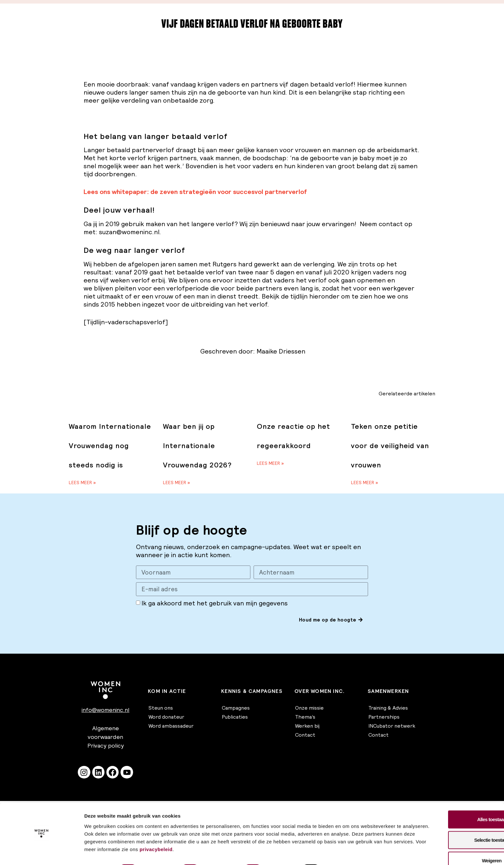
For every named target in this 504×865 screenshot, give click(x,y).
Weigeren (450, 843)
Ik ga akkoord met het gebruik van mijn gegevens (215, 603)
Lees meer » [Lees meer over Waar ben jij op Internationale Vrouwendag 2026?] (176, 483)
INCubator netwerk (392, 726)
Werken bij (307, 726)
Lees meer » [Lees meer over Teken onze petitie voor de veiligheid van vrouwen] (364, 483)
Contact (305, 735)
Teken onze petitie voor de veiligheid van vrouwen (390, 446)
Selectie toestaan (450, 822)
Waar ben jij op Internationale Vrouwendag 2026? (197, 446)
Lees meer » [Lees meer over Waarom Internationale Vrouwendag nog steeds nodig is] (82, 483)
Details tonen (347, 852)
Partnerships (384, 717)
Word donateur (166, 717)
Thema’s (305, 717)
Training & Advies (388, 708)
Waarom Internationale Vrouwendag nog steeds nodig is (110, 446)
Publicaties (235, 717)
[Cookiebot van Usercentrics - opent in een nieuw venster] (42, 852)
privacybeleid (317, 831)
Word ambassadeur (171, 726)
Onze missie (309, 708)
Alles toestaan (450, 801)
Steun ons (161, 708)
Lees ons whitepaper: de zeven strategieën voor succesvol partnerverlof (195, 192)
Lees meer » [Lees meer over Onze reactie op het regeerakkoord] (270, 463)
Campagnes (236, 708)
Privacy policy (106, 746)
